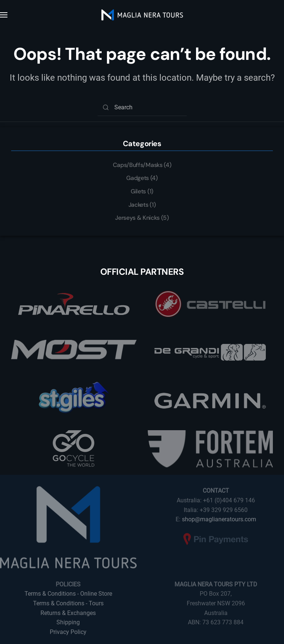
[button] (4, 15)
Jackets (138, 205)
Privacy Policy (68, 632)
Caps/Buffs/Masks (138, 165)
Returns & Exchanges (68, 613)
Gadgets (138, 178)
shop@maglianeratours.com (219, 519)
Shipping (68, 622)
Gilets (138, 191)
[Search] (142, 108)
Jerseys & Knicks (137, 218)
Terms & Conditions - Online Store (68, 594)
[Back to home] (142, 15)
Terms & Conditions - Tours (68, 603)
